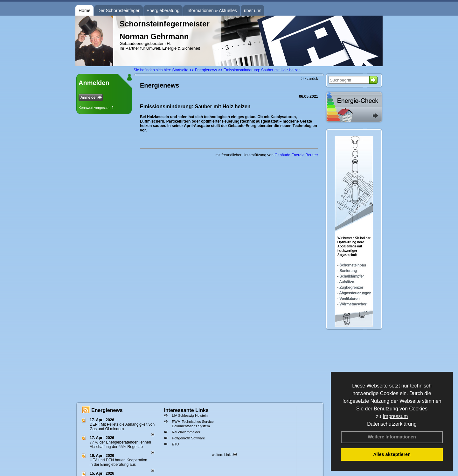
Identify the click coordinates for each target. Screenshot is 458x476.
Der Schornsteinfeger (118, 11)
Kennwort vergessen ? (96, 108)
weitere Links (224, 455)
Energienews (107, 410)
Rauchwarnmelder (186, 432)
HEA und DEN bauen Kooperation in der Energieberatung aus (118, 462)
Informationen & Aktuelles (212, 11)
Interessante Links (186, 410)
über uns (253, 11)
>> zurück (310, 79)
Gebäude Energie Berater (296, 155)
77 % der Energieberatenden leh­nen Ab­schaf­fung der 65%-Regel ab (120, 444)
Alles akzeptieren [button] (392, 454)
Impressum (395, 416)
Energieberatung (163, 11)
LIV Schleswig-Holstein (190, 416)
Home (84, 11)
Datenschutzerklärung (392, 424)
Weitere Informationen (392, 437)
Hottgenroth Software (188, 438)
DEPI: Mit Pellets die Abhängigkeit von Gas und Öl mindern (122, 427)
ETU (175, 444)
